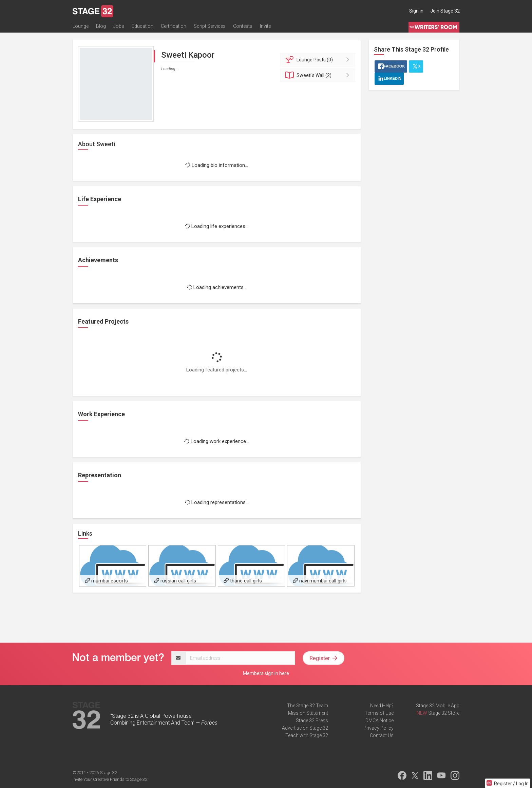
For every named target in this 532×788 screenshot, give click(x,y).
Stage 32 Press (312, 720)
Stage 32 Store (444, 713)
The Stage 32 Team (308, 706)
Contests (243, 26)
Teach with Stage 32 (307, 735)
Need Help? (382, 706)
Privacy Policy (378, 728)
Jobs (119, 26)
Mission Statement (308, 713)
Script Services (210, 26)
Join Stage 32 (445, 11)
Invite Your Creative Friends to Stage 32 (110, 779)
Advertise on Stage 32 (305, 728)
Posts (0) (319, 60)
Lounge (81, 26)
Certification (174, 26)
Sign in (416, 11)
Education (142, 26)
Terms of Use (379, 713)
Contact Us (382, 735)
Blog (101, 26)
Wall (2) (319, 75)
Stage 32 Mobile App (438, 706)
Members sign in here (266, 673)
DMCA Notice (379, 720)
